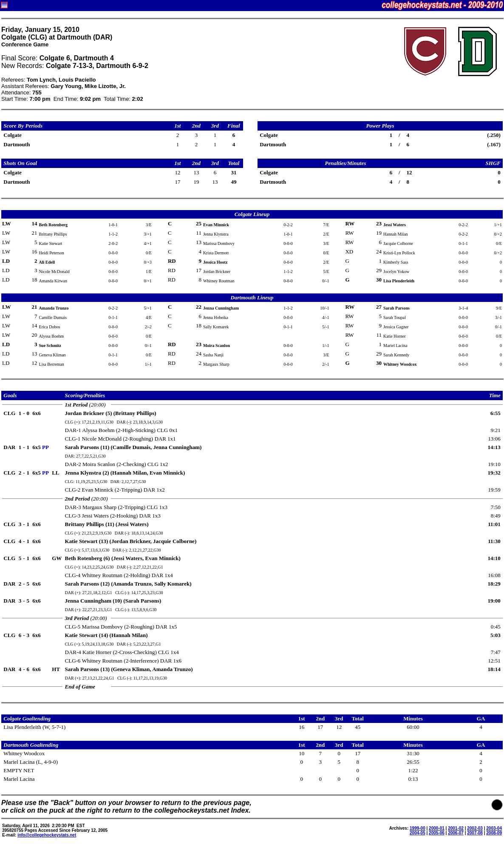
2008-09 (494, 833)
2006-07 (456, 833)
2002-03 (475, 828)
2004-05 (418, 833)
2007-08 (475, 833)
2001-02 (456, 828)
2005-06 (437, 833)
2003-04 (494, 828)
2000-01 (437, 828)
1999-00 (418, 828)
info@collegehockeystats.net (47, 835)
